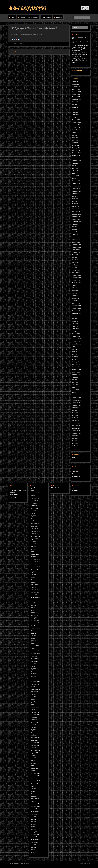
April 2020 (75, 265)
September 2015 (77, 405)
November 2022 (77, 186)
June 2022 (75, 199)
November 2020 (77, 247)
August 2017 (76, 347)
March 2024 (75, 145)
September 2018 (77, 313)
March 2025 (75, 115)
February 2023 (76, 178)
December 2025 (77, 92)
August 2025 (76, 102)
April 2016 (75, 387)
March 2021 (75, 237)
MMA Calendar (47, 17)
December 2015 (77, 398)
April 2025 (75, 112)
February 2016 (76, 392)
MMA (15, 44)
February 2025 (76, 117)
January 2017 (76, 364)
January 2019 (76, 303)
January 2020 (76, 273)
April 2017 (75, 357)
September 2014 (77, 433)
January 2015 (76, 426)
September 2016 (77, 375)
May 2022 (75, 201)
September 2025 (77, 99)
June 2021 (75, 229)
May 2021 (75, 232)
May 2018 (75, 324)
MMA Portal (59, 17)
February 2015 (76, 423)
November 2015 (77, 400)
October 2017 (76, 341)
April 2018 (75, 326)
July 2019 (75, 288)
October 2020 (76, 250)
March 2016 (75, 390)
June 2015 (75, 413)
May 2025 (75, 110)
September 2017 (77, 344)
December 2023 (77, 153)
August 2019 (76, 285)
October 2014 (76, 431)
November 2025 (77, 94)
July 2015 (75, 410)
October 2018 (76, 311)
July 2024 (75, 135)
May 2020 (75, 262)
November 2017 (77, 339)
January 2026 (76, 89)
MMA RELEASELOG (27, 8)
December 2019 (77, 275)
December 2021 (77, 214)
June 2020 (75, 260)
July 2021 (75, 227)
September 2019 (77, 283)
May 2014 (75, 443)
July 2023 (75, 166)
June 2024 (75, 138)
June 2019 (75, 291)
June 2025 (75, 107)
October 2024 (76, 127)
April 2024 (75, 143)
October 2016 (76, 372)
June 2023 (75, 168)
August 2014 (76, 436)
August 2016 (76, 377)
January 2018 (76, 334)
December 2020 (77, 245)
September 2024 (77, 130)
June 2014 (75, 441)
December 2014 (77, 428)
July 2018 (75, 319)
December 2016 (77, 367)
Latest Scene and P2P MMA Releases (29, 17)
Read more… (18, 37)
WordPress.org (76, 476)
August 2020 (76, 255)
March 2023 (75, 176)
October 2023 (76, 158)
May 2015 (75, 415)
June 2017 (75, 352)
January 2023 (76, 181)
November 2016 (77, 370)
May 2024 (75, 140)
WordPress (75, 490)
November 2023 (77, 155)
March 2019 (75, 298)
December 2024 (77, 122)
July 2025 (75, 104)
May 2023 (75, 171)
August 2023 (76, 163)
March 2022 (75, 206)
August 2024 (76, 133)
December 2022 (77, 183)
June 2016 (75, 382)
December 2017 (77, 336)
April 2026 (75, 82)
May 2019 (75, 293)
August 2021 (76, 224)
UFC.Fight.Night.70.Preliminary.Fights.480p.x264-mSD (56, 51)
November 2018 (77, 308)
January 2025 (76, 120)
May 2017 (75, 354)
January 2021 (76, 242)
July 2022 (75, 196)
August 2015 (76, 408)
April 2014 (75, 446)
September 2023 (77, 161)
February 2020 (76, 270)
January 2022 (76, 212)
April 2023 (75, 173)
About (13, 17)
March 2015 (75, 420)
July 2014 (75, 438)
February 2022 (76, 209)
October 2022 (76, 189)
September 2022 (77, 191)
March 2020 (75, 268)
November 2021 (77, 217)
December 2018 (77, 306)
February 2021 (76, 240)
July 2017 (75, 349)
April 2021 (75, 234)
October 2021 (76, 219)
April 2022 (75, 204)
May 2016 (75, 385)
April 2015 (75, 418)
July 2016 (75, 380)
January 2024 (76, 150)
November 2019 (77, 278)
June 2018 (75, 321)
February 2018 (76, 331)
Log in (74, 469)
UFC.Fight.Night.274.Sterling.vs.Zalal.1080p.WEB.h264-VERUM (80, 60)
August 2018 (76, 316)
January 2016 (76, 395)
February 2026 (76, 87)
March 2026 (75, 84)
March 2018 (75, 329)
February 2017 (76, 362)
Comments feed (77, 474)
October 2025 (76, 97)
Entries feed (75, 471)
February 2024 (76, 148)
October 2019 (76, 280)
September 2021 (77, 222)
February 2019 (76, 301)
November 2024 (77, 125)
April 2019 (75, 296)
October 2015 (76, 403)
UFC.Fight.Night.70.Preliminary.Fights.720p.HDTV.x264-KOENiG (23, 51)
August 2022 (76, 194)
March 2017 (75, 359)
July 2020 (75, 257)
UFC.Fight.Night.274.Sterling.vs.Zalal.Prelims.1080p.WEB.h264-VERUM (80, 55)
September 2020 (77, 252)
